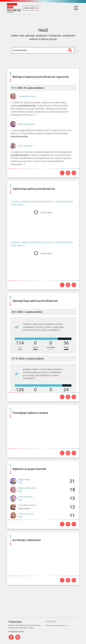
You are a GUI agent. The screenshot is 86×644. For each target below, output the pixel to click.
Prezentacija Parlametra (55, 625)
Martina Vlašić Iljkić (27, 488)
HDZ (20, 483)
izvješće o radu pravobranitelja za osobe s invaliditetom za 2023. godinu (42, 203)
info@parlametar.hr (16, 632)
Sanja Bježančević (27, 96)
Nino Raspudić (26, 146)
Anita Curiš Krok (26, 514)
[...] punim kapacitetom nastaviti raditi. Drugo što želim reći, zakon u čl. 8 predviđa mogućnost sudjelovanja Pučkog (41, 133)
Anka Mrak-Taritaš (27, 505)
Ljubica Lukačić (25, 497)
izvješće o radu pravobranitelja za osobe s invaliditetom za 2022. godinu (42, 244)
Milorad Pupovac (27, 124)
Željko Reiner (24, 480)
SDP (20, 491)
